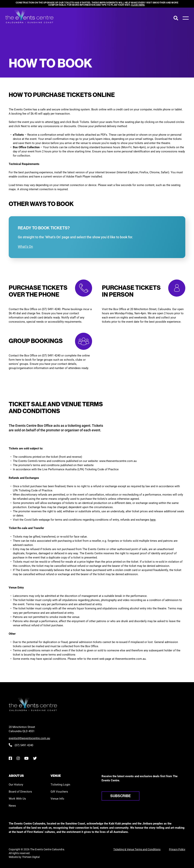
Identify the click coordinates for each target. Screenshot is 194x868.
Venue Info (57, 798)
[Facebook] (10, 758)
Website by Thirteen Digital (24, 857)
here (57, 122)
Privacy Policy (177, 849)
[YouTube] (26, 758)
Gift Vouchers (59, 791)
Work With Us (17, 798)
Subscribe (120, 796)
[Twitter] (35, 758)
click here (138, 5)
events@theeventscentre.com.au (29, 738)
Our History (16, 784)
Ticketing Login (60, 784)
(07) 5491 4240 (21, 745)
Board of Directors (20, 791)
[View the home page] (29, 17)
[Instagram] (18, 758)
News (12, 805)
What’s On (25, 246)
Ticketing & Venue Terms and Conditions (137, 849)
